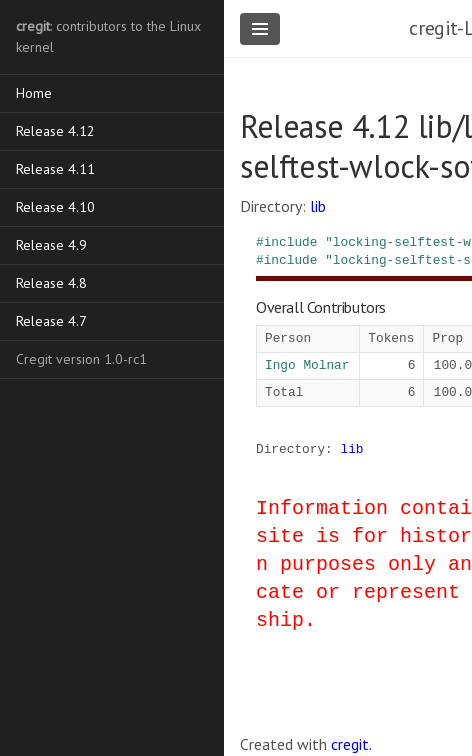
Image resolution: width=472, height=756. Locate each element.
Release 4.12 (55, 131)
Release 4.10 (55, 207)
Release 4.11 (55, 169)
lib (318, 206)
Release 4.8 (51, 283)
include (291, 242)
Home (34, 93)
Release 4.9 (51, 245)
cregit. (351, 744)
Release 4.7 (51, 321)
